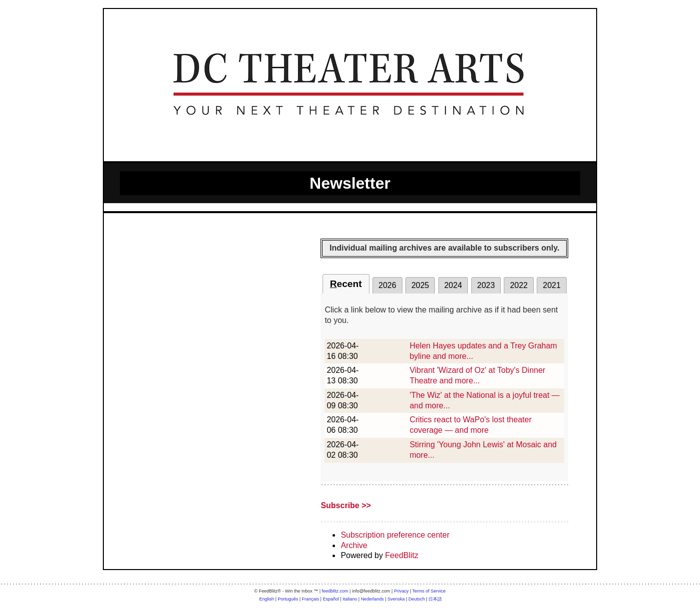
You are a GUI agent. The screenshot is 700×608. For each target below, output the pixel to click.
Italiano (350, 599)
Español (331, 599)
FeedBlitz (402, 555)
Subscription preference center (395, 535)
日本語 (435, 599)
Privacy (401, 591)
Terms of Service (429, 591)
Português (288, 599)
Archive (354, 545)
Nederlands (372, 599)
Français (311, 599)
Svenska (396, 599)
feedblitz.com (335, 591)
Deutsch (417, 599)
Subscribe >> (346, 505)
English (267, 599)
